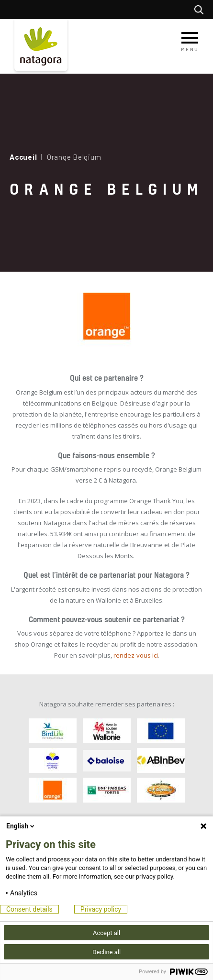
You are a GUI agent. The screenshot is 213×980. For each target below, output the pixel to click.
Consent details (29, 909)
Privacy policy (101, 909)
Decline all (106, 952)
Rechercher (201, 10)
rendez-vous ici (136, 655)
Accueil (23, 157)
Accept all (106, 933)
